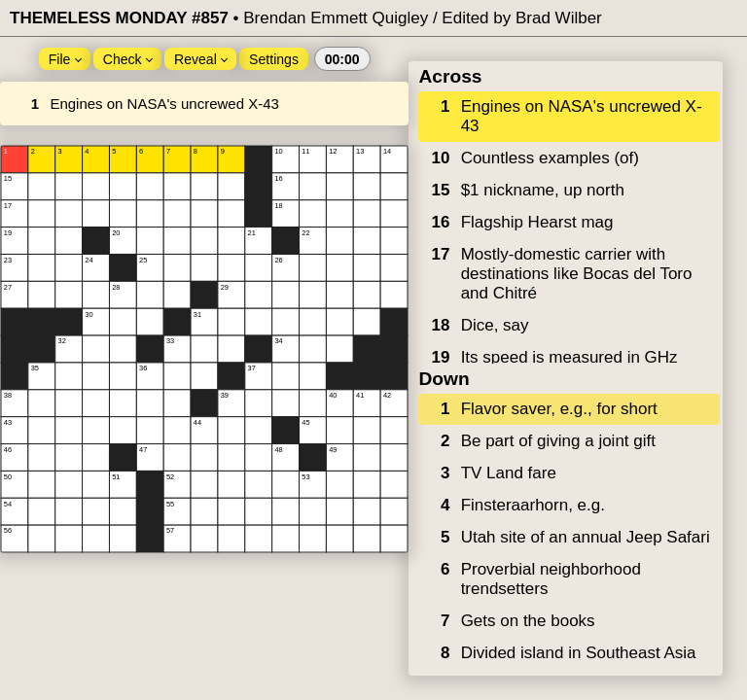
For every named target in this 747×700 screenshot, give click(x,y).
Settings (274, 59)
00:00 (342, 59)
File (65, 59)
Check (128, 59)
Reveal (201, 59)
